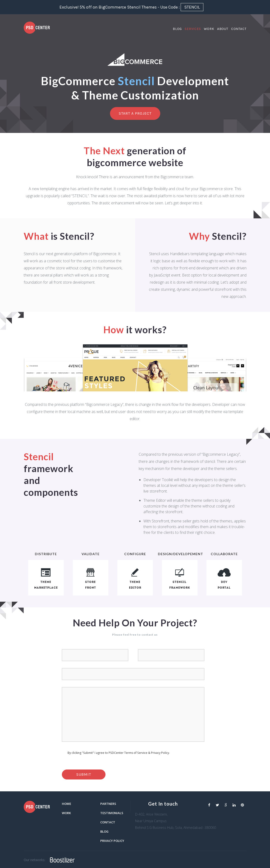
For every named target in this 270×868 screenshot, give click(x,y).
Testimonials (112, 813)
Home (66, 804)
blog (104, 831)
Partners (108, 804)
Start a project (135, 113)
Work (209, 30)
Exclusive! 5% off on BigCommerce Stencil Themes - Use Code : (131, 7)
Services (193, 30)
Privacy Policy (112, 841)
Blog (177, 30)
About (223, 30)
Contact (239, 30)
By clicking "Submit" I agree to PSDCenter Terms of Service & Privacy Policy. (119, 753)
